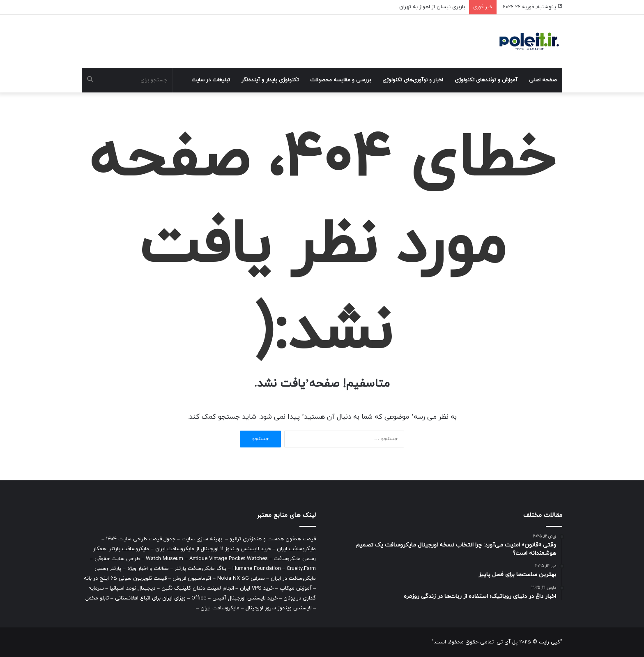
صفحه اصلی (543, 80)
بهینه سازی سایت (202, 539)
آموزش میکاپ (296, 588)
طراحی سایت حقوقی (117, 559)
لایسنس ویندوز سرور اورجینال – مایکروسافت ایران (256, 608)
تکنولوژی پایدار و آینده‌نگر (270, 80)
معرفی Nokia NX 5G (241, 579)
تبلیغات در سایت (211, 80)
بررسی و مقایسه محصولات (340, 80)
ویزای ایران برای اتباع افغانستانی (150, 598)
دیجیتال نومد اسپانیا (132, 588)
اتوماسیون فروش (192, 579)
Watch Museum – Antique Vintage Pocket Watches (207, 559)
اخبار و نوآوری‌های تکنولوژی (413, 80)
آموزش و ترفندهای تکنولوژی (486, 80)
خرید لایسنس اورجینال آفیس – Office (235, 598)
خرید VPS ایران (257, 588)
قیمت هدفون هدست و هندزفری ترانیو (273, 539)
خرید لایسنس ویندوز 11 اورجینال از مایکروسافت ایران (213, 549)
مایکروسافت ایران (296, 549)
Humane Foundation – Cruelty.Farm (274, 569)
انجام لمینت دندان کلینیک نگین (198, 588)
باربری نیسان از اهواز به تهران (432, 7)
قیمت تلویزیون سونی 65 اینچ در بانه (125, 579)
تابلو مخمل (97, 598)
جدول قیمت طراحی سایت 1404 (141, 539)
